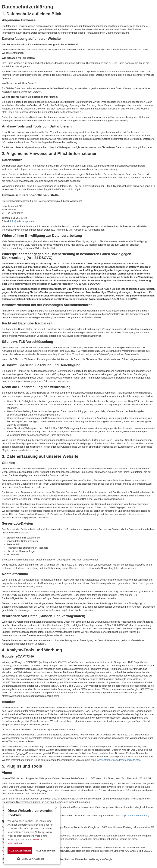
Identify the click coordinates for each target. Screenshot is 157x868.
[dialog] (32, 834)
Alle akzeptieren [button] (20, 851)
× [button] (56, 808)
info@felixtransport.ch (22, 221)
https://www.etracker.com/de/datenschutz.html (115, 760)
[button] (32, 859)
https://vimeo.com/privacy (135, 816)
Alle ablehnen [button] (45, 851)
